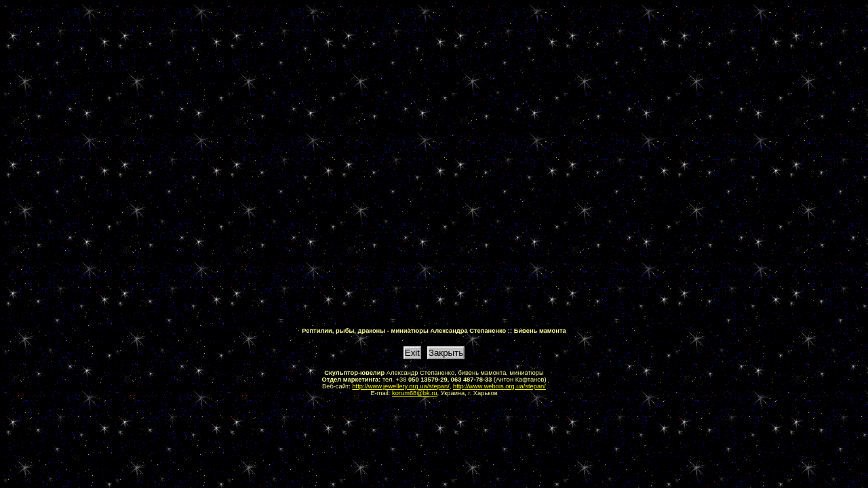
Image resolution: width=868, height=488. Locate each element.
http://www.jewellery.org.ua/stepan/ (400, 386)
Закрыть (446, 353)
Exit (412, 353)
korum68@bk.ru (415, 393)
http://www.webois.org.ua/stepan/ (499, 386)
